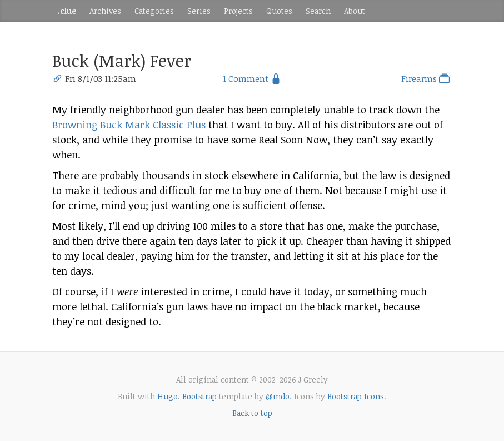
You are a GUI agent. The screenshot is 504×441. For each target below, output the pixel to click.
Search (318, 11)
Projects (238, 11)
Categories (154, 11)
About (355, 11)
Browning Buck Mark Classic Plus (129, 125)
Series (199, 11)
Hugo (168, 396)
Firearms (426, 78)
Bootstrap (199, 396)
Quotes (279, 11)
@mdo (278, 396)
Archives (105, 11)
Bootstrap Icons (356, 396)
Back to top (252, 413)
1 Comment (246, 78)
